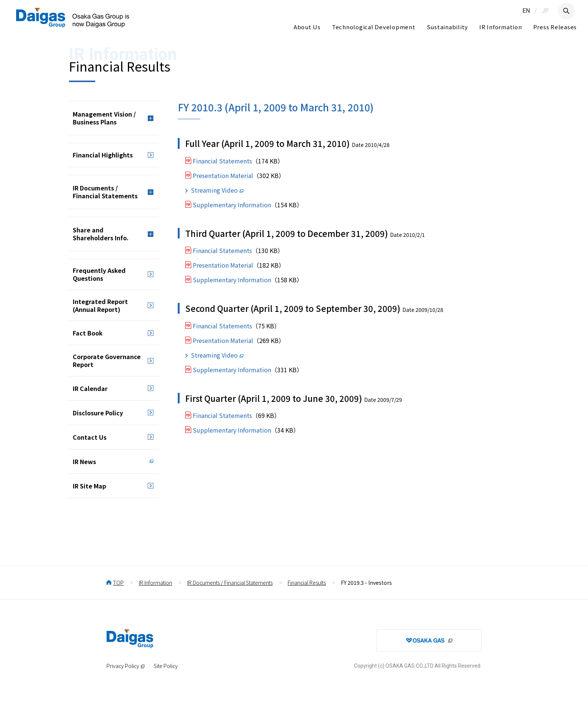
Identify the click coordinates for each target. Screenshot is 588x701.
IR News (84, 461)
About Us (307, 27)
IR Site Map (89, 486)
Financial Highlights (103, 155)
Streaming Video (214, 190)
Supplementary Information (232, 205)
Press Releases (555, 27)
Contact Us (90, 437)
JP (545, 11)
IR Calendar (90, 388)
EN (526, 11)
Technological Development (374, 27)
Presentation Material (223, 175)
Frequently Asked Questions (99, 274)
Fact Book (88, 333)
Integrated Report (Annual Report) (100, 305)
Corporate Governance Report (107, 360)
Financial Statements (222, 161)
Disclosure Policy (98, 413)
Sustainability (448, 27)
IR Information (501, 27)
